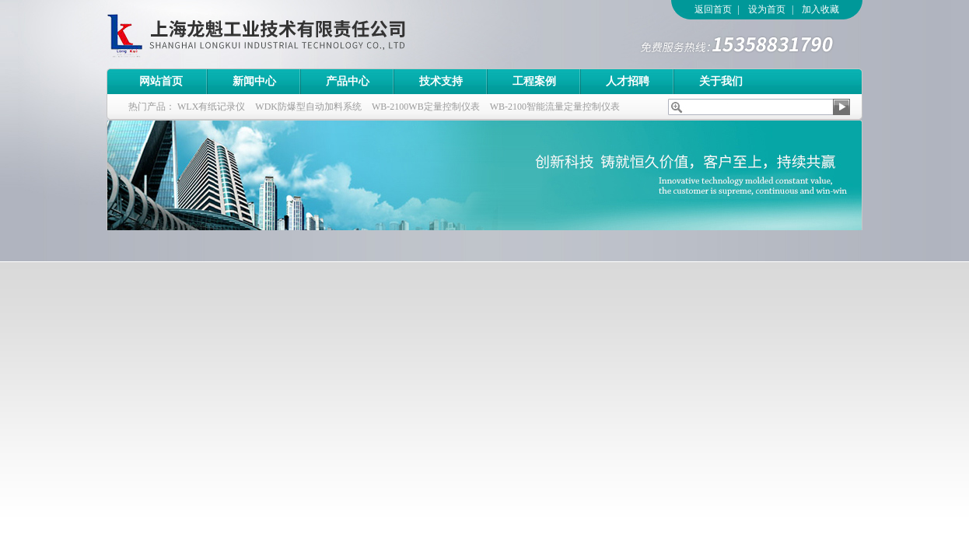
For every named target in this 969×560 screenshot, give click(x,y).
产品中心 (348, 81)
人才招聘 (628, 81)
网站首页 (161, 81)
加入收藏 (820, 9)
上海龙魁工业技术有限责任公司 (320, 34)
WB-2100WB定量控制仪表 (426, 107)
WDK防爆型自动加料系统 (308, 107)
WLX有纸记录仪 (211, 107)
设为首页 (767, 9)
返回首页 (713, 9)
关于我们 (721, 81)
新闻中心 (254, 81)
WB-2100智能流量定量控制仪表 (555, 107)
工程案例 (534, 81)
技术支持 (441, 81)
